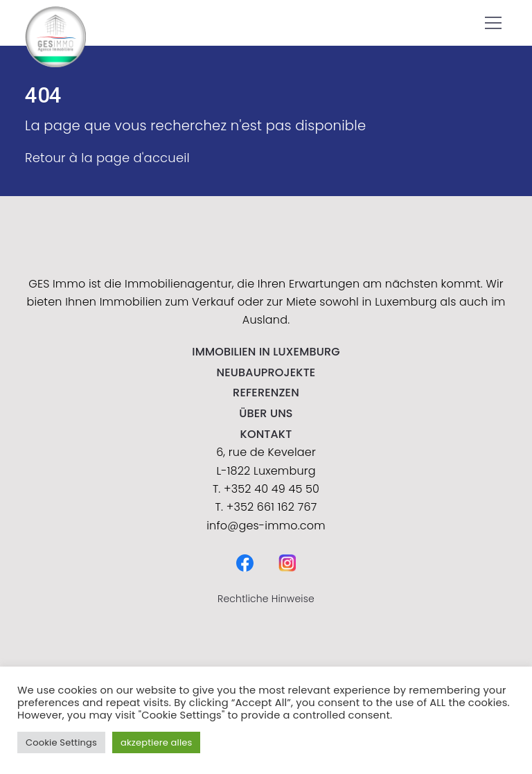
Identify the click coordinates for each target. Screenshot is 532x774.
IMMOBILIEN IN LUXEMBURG (266, 352)
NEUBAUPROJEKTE (266, 372)
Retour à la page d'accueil (107, 158)
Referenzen (266, 393)
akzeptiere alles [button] (156, 742)
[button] (493, 23)
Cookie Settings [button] (61, 742)
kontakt (266, 434)
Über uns (266, 413)
